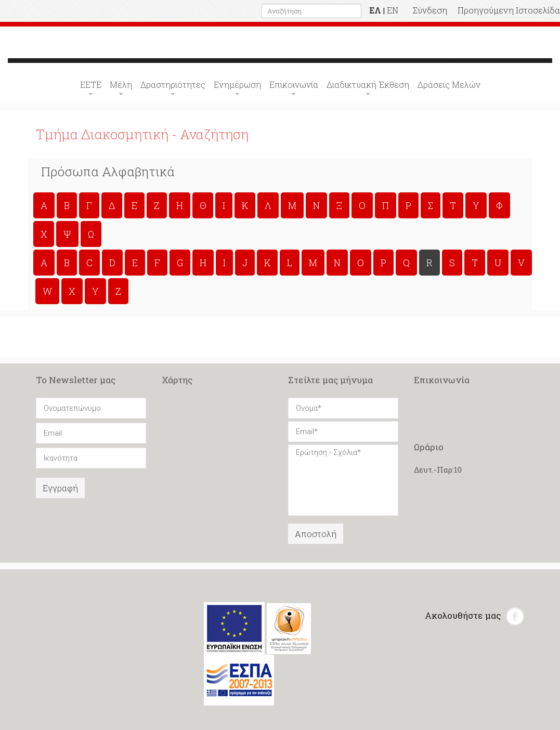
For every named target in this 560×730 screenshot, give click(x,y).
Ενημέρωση (237, 84)
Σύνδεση (430, 10)
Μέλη (121, 84)
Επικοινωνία (294, 84)
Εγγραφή (60, 488)
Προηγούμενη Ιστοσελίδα (509, 10)
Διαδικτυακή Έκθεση (368, 84)
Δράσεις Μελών (449, 84)
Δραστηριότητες (173, 84)
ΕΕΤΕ (91, 84)
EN (393, 10)
